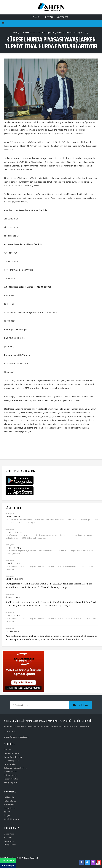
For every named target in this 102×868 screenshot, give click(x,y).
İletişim (7, 815)
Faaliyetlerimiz (10, 808)
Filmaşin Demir (10, 845)
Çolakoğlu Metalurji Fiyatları (15, 768)
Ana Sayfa (17, 32)
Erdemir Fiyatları (11, 775)
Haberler (8, 750)
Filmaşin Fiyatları (11, 782)
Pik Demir (8, 837)
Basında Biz (9, 804)
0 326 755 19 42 (10, 732)
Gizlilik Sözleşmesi (12, 819)
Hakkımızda (9, 797)
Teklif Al (7, 812)
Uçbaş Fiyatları (10, 764)
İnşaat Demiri (9, 841)
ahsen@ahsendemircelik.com (16, 737)
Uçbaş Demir (9, 834)
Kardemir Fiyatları (11, 779)
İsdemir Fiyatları (11, 772)
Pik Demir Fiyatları (11, 761)
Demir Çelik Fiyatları (12, 753)
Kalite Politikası (10, 801)
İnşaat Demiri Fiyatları (13, 757)
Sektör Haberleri (29, 32)
